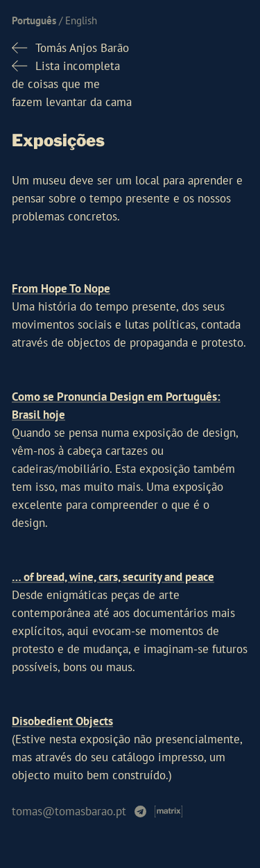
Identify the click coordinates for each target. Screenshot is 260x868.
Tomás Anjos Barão (82, 48)
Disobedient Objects (62, 721)
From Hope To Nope (61, 288)
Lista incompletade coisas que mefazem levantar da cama (72, 84)
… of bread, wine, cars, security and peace (113, 577)
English (81, 20)
